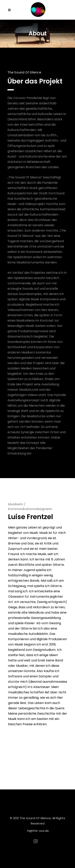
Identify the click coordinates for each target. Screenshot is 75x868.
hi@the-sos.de (38, 831)
